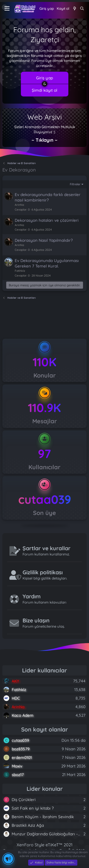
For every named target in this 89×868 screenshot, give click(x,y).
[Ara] (82, 8)
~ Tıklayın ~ (44, 140)
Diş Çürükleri (24, 800)
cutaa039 (45, 499)
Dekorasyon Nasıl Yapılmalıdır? (44, 240)
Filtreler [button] (75, 184)
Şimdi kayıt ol (44, 90)
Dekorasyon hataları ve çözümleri (47, 220)
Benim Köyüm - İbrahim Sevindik (43, 817)
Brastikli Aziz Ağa (28, 825)
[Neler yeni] (74, 8)
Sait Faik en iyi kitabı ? (33, 808)
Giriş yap (44, 78)
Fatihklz (20, 271)
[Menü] (7, 9)
